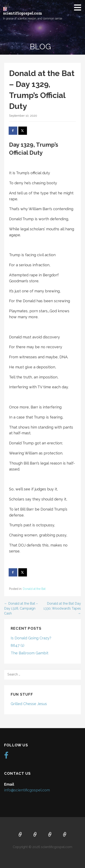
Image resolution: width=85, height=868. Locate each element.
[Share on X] (23, 131)
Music (50, 835)
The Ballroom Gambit (30, 653)
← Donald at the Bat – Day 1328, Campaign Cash (21, 608)
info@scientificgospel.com (27, 790)
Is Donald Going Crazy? (31, 638)
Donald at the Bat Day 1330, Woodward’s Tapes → (62, 608)
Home (20, 835)
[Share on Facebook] (13, 131)
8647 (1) (17, 645)
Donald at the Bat (34, 589)
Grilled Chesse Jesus (29, 704)
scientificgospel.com (23, 13)
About (35, 835)
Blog (65, 835)
